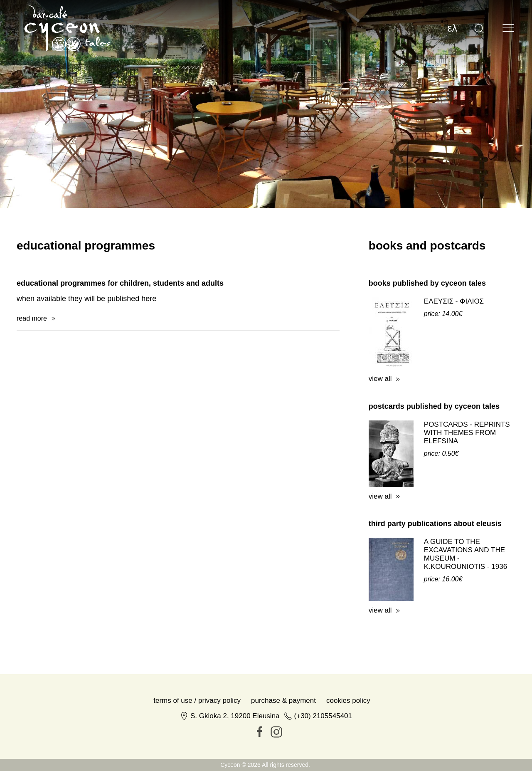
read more (32, 375)
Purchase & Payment (283, 757)
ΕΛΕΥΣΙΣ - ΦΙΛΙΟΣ (454, 358)
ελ (452, 28)
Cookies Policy (348, 757)
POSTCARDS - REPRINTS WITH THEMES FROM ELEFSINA (467, 489)
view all (380, 435)
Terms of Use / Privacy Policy (197, 757)
